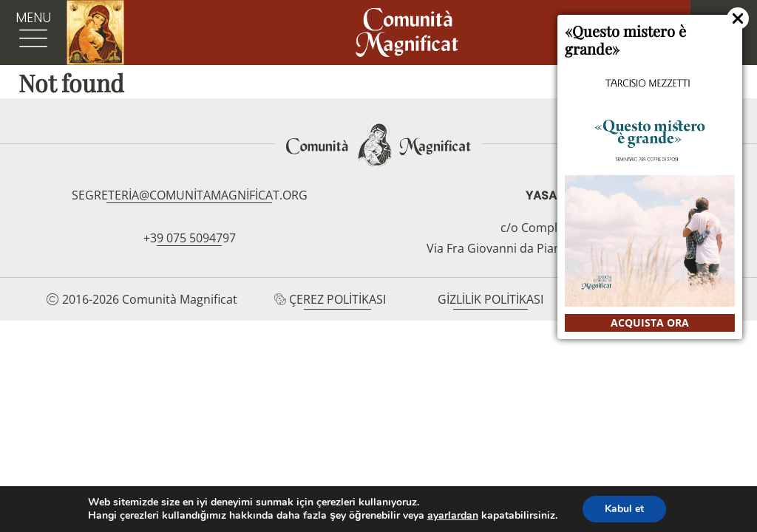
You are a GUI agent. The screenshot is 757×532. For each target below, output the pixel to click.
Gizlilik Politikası (490, 299)
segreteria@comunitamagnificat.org (190, 195)
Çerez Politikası (337, 299)
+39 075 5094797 (190, 238)
